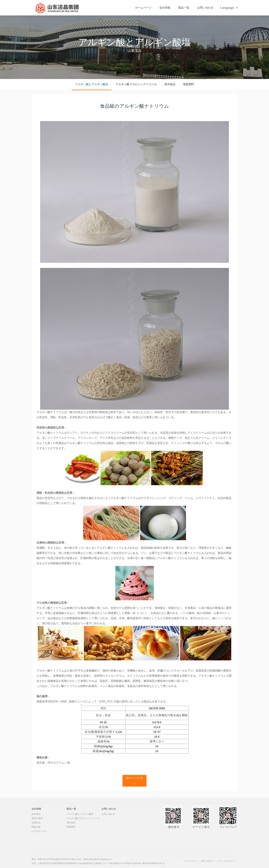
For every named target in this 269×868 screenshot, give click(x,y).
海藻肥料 (188, 84)
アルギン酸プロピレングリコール (136, 84)
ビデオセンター (39, 831)
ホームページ (143, 8)
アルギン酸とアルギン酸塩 (92, 84)
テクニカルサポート (226, 861)
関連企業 (36, 827)
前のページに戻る (134, 781)
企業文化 (36, 823)
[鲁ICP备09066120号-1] (153, 863)
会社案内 (36, 814)
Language (227, 8)
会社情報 (165, 8)
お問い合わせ (205, 8)
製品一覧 (184, 8)
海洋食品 (170, 84)
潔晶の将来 (37, 818)
